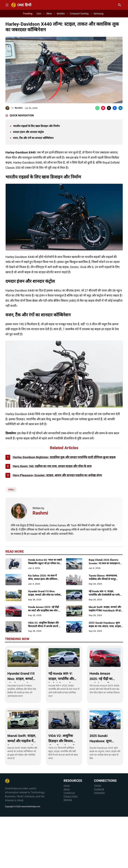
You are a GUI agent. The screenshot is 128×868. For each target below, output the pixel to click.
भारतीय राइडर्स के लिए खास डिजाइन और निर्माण (36, 126)
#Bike (11, 541)
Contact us (69, 844)
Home (67, 837)
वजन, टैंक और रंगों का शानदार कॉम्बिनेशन (33, 138)
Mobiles (61, 14)
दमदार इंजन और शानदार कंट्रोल (28, 132)
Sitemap (68, 851)
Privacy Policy (71, 848)
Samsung (99, 14)
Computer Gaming (79, 14)
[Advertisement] (64, 335)
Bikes (49, 14)
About (67, 841)
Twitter (98, 837)
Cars (39, 14)
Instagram (99, 844)
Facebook (99, 841)
